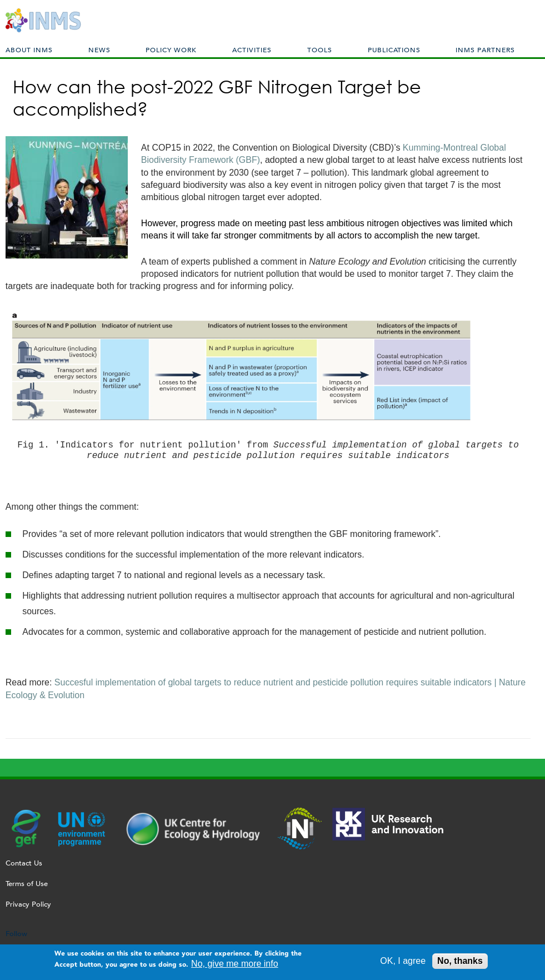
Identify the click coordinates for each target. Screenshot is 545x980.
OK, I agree (403, 963)
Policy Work (171, 49)
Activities (252, 49)
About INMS (29, 49)
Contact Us (24, 863)
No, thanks (460, 963)
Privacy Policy (28, 904)
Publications (394, 49)
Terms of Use (27, 884)
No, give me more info (235, 966)
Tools (320, 49)
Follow (16, 934)
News (99, 49)
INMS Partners (485, 49)
